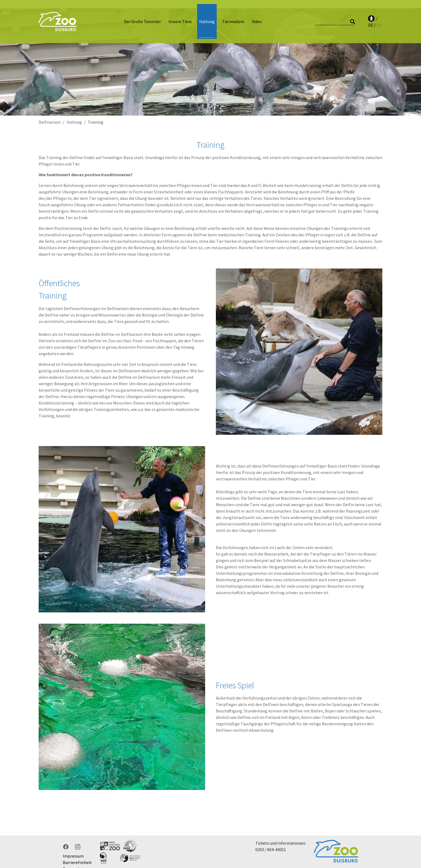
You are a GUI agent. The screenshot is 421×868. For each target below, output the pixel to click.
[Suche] (335, 18)
